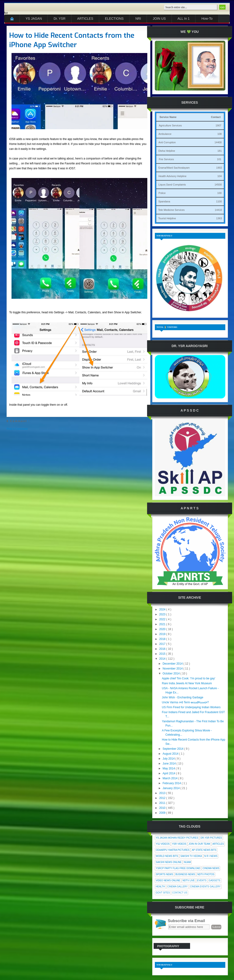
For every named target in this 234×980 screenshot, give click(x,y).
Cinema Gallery (177, 887)
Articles (218, 844)
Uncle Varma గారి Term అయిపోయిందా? (185, 702)
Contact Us (180, 893)
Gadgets (215, 880)
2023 (163, 614)
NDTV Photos (206, 874)
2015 (163, 654)
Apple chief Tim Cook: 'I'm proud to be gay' (189, 678)
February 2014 (172, 783)
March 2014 (170, 778)
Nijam (187, 862)
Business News (185, 874)
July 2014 (169, 759)
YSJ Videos (163, 844)
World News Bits (167, 856)
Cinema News (211, 868)
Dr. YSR (59, 19)
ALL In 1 (184, 19)
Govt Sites (163, 893)
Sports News (164, 874)
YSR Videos (179, 844)
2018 (163, 639)
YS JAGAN (34, 19)
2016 (163, 649)
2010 (163, 808)
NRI (138, 19)
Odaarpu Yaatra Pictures (173, 850)
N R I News (211, 856)
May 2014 (169, 768)
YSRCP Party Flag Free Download (178, 868)
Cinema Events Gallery (205, 887)
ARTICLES (85, 19)
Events (202, 880)
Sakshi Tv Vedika (191, 856)
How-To (207, 19)
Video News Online (168, 880)
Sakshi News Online (169, 862)
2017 (163, 644)
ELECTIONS (114, 19)
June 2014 (170, 764)
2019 (163, 634)
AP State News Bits (204, 850)
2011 (163, 803)
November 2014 (173, 669)
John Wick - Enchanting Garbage (183, 697)
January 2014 (172, 788)
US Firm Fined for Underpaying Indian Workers (191, 707)
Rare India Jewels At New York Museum (187, 683)
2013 (163, 793)
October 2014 (172, 674)
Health (160, 887)
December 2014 (173, 664)
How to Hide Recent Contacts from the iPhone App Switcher (72, 40)
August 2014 (171, 754)
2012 (163, 798)
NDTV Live (189, 880)
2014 (163, 659)
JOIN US (159, 19)
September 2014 (173, 749)
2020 (163, 629)
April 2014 (169, 773)
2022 (163, 619)
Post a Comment (17, 429)
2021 (163, 624)
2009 (163, 813)
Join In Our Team (199, 844)
